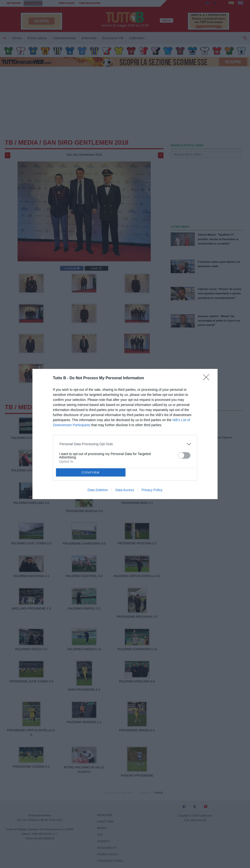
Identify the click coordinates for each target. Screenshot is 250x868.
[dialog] (125, 434)
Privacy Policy (152, 490)
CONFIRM (91, 473)
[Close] (208, 379)
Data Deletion (98, 490)
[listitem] (125, 444)
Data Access (125, 490)
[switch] (184, 455)
